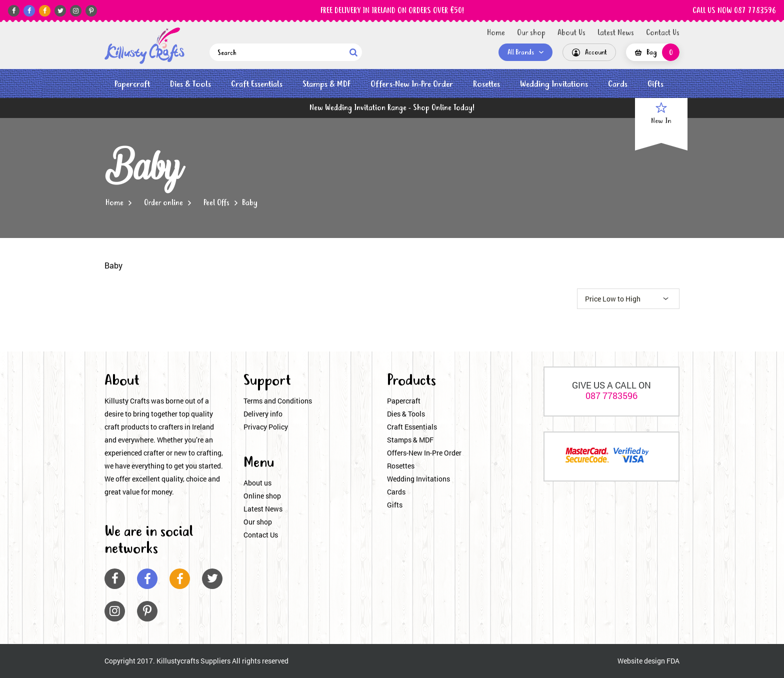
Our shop (531, 33)
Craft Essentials (257, 84)
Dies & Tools (190, 84)
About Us (571, 33)
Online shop (262, 496)
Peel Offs (216, 203)
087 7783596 (611, 395)
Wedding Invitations (554, 84)
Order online (163, 203)
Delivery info (263, 414)
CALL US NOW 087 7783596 (734, 11)
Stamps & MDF (326, 84)
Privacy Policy (266, 427)
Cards (618, 84)
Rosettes (486, 84)
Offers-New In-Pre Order (412, 84)
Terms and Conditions (278, 401)
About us (257, 483)
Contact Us (663, 33)
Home (496, 33)
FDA (673, 661)
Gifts (655, 84)
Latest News (616, 33)
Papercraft (132, 84)
